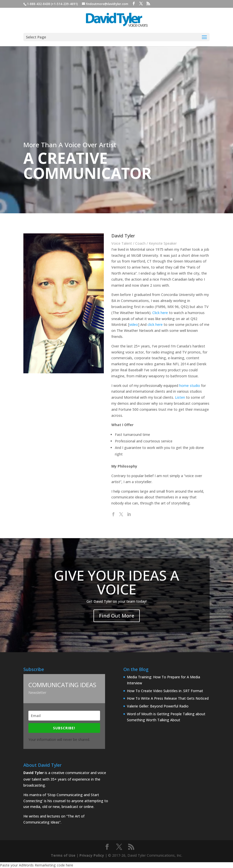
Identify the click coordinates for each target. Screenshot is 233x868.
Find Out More (117, 612)
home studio (175, 386)
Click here (150, 309)
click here (146, 322)
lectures (54, 816)
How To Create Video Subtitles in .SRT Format (165, 691)
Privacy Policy (92, 855)
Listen (166, 399)
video (129, 323)
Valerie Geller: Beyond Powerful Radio (158, 706)
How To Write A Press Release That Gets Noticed (168, 698)
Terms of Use (63, 855)
